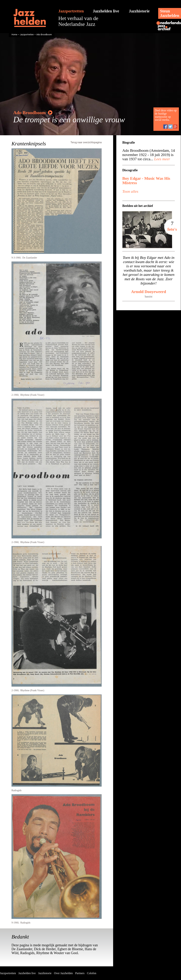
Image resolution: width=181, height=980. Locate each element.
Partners (80, 973)
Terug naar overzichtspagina (86, 142)
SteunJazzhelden (170, 13)
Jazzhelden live (106, 11)
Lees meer (162, 159)
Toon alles (130, 191)
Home (14, 35)
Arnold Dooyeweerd (149, 292)
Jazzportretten (71, 11)
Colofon (92, 973)
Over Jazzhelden (63, 973)
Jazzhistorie (139, 11)
